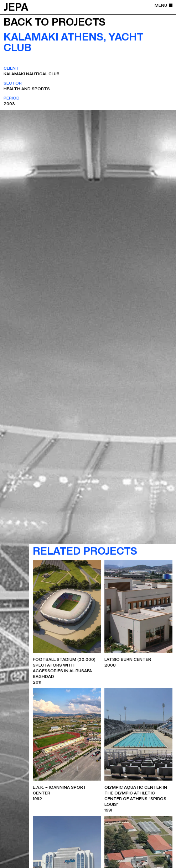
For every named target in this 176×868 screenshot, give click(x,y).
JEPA (16, 6)
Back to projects (55, 21)
